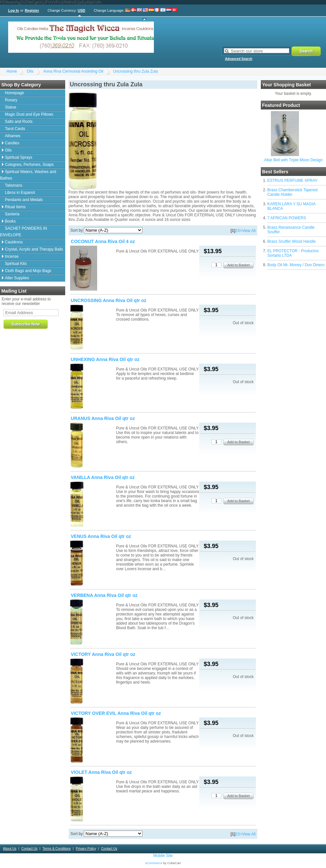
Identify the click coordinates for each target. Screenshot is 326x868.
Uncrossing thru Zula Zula (135, 71)
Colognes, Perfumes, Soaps (29, 165)
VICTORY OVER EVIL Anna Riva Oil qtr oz (116, 713)
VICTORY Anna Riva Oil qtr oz (103, 654)
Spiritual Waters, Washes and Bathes (28, 175)
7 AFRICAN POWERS (287, 218)
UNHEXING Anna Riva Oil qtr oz (105, 359)
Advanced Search (239, 59)
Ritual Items (15, 207)
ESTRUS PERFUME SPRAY (292, 181)
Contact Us (30, 849)
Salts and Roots (19, 122)
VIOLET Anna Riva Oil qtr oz (101, 772)
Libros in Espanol (20, 193)
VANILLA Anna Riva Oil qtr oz (103, 477)
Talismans (14, 185)
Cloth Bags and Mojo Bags (28, 271)
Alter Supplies (17, 278)
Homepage (15, 93)
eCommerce (154, 863)
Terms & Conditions (57, 849)
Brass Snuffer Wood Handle (291, 241)
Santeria (12, 214)
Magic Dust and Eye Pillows (29, 114)
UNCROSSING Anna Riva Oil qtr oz (109, 300)
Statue (11, 107)
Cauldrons (14, 242)
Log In (14, 10)
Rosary (11, 100)
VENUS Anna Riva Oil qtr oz (101, 536)
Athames (13, 136)
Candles (12, 143)
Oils (30, 71)
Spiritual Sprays (19, 157)
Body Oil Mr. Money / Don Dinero (296, 265)
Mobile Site (163, 856)
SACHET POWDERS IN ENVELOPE (23, 232)
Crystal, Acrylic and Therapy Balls (34, 249)
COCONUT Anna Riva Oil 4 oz (103, 241)
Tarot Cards (15, 129)
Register (32, 10)
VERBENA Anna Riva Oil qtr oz (104, 595)
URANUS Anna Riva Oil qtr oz (103, 418)
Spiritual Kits (16, 264)
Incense (12, 256)
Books (10, 221)
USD (81, 10)
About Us (10, 849)
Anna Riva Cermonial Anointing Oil (73, 71)
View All (249, 231)
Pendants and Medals (24, 200)
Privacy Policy (86, 849)
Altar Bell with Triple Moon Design (293, 160)
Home (12, 71)
